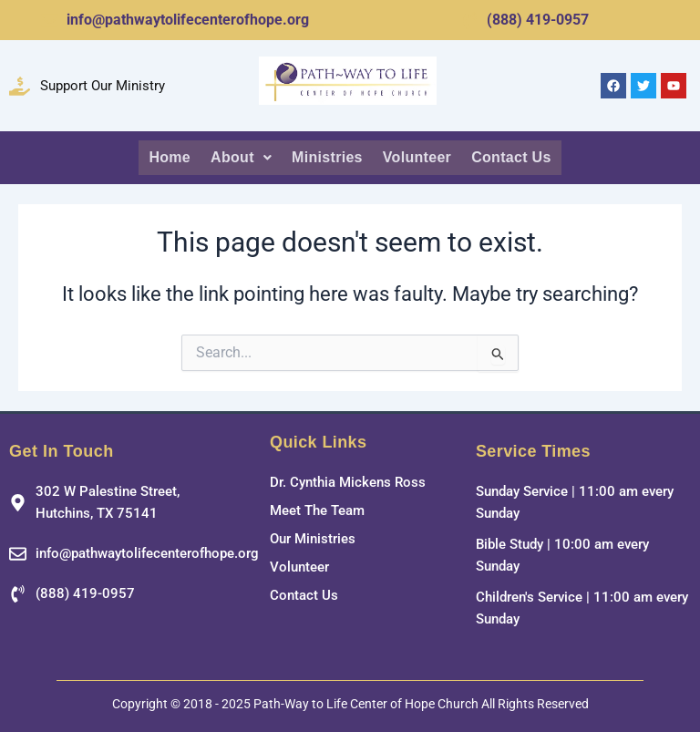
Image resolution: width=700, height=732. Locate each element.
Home (174, 156)
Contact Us (507, 156)
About (245, 156)
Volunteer (416, 156)
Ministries (329, 156)
